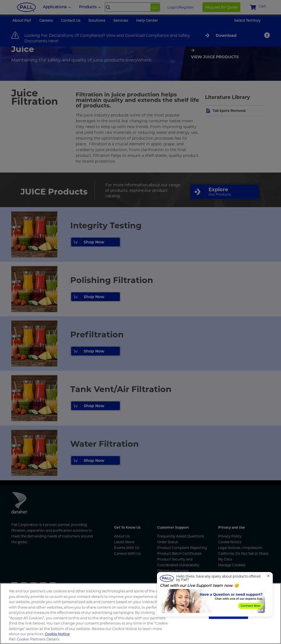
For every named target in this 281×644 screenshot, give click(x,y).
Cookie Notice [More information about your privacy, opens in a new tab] (57, 634)
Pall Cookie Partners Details (34, 639)
